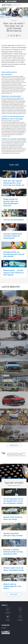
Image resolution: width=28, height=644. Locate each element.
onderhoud (17, 456)
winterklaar (23, 456)
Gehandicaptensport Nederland (15, 454)
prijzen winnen (10, 456)
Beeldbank (4, 628)
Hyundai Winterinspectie (13, 453)
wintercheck (23, 453)
